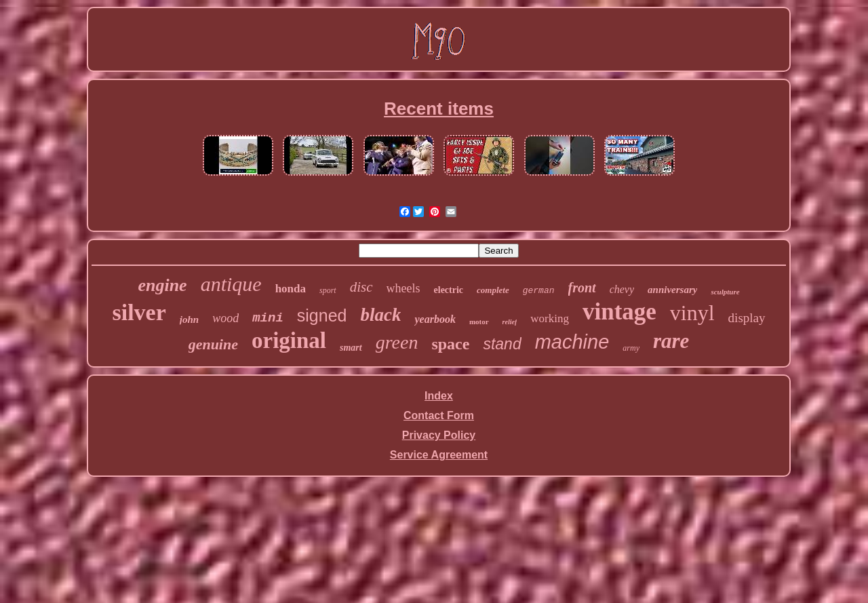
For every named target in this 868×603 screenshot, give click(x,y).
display (747, 318)
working (550, 318)
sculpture (725, 292)
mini (268, 318)
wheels (403, 288)
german (539, 291)
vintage (619, 312)
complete (493, 290)
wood (225, 318)
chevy (622, 289)
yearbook (435, 319)
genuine (213, 344)
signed (322, 315)
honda (291, 289)
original (289, 341)
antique (231, 284)
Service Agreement (439, 455)
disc (361, 287)
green (397, 342)
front (582, 288)
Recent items (439, 109)
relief (510, 322)
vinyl (692, 313)
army (631, 348)
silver (139, 312)
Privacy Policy (439, 435)
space (450, 344)
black (380, 315)
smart (351, 348)
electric (449, 290)
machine (572, 342)
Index (439, 396)
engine (162, 285)
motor (479, 322)
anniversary (672, 290)
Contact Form (439, 415)
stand (502, 344)
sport (328, 290)
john (189, 319)
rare (671, 341)
